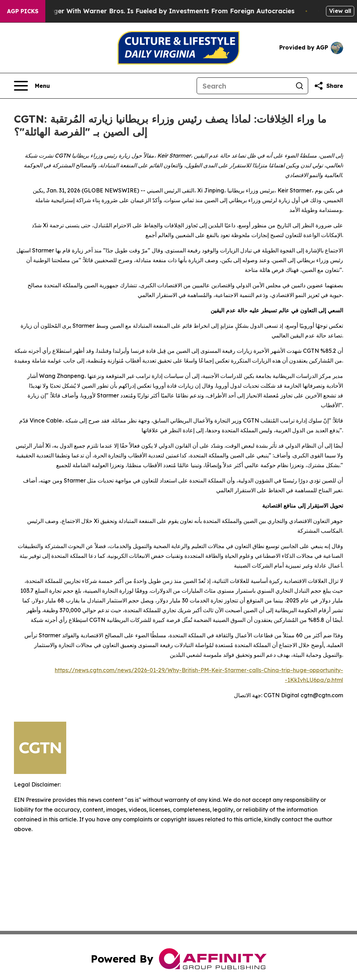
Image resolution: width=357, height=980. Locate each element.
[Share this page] (328, 86)
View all (340, 11)
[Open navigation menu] (32, 86)
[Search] (244, 86)
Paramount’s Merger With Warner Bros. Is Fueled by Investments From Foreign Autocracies (153, 11)
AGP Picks (23, 11)
